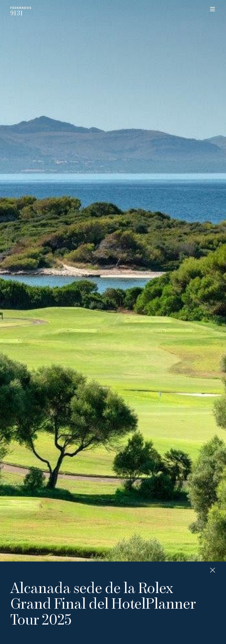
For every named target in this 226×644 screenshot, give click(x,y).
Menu (212, 9)
